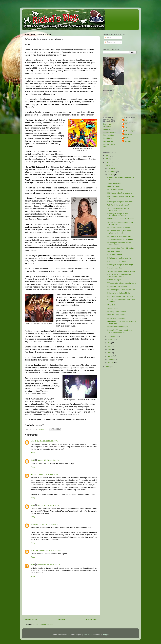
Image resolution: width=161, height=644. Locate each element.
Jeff (32, 460)
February (111, 359)
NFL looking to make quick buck (119, 236)
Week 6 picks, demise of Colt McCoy (121, 271)
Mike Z (33, 441)
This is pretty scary (115, 183)
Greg (33, 524)
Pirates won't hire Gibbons (117, 286)
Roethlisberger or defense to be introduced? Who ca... (119, 275)
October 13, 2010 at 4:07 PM (47, 474)
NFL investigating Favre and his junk (121, 290)
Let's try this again (114, 280)
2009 (108, 367)
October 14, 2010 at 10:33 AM (50, 550)
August (111, 339)
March (110, 356)
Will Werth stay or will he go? (118, 205)
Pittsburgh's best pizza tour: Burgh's (121, 265)
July (110, 343)
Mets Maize (107, 138)
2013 (108, 156)
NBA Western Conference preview (120, 193)
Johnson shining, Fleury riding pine (121, 248)
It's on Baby (112, 305)
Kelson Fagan (129, 131)
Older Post (92, 619)
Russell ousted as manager (118, 327)
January (111, 363)
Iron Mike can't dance (115, 268)
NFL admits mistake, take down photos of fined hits (119, 232)
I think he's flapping (115, 251)
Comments (110, 42)
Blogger (106, 635)
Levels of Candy (114, 186)
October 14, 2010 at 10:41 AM (49, 565)
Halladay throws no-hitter (117, 312)
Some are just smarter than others (120, 239)
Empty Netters (109, 129)
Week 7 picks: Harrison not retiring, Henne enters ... (121, 223)
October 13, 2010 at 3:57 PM (47, 441)
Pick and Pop (108, 141)
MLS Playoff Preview (115, 190)
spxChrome (88, 635)
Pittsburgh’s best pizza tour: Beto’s (120, 202)
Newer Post (31, 619)
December (112, 168)
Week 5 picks (112, 308)
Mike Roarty (129, 134)
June (110, 346)
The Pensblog (108, 135)
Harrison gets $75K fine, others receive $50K (119, 244)
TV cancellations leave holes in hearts (122, 283)
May (110, 349)
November (112, 172)
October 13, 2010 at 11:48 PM (47, 524)
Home (62, 619)
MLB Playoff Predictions (116, 318)
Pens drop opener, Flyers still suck (120, 296)
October (111, 175)
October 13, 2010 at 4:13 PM (48, 505)
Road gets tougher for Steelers (119, 261)
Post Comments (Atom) (44, 625)
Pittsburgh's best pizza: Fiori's (119, 293)
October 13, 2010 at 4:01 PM (48, 460)
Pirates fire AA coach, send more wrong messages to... (120, 331)
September (112, 336)
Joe (126, 127)
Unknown (35, 550)
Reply (33, 452)
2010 (108, 165)
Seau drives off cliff (115, 255)
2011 (108, 162)
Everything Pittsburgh (107, 125)
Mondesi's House (110, 132)
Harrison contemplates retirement (120, 228)
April (110, 353)
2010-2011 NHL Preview (117, 315)
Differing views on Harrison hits (119, 258)
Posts (108, 38)
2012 (108, 159)
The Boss (128, 141)
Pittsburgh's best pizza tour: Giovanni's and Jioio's (118, 215)
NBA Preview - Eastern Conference (121, 219)
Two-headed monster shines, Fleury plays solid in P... (121, 209)
